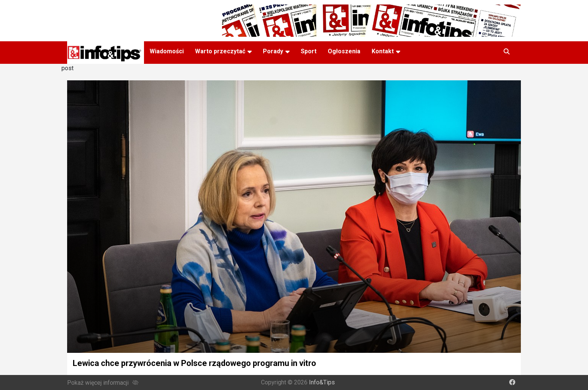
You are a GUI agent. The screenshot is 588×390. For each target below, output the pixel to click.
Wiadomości (167, 51)
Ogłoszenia (344, 51)
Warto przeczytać (220, 51)
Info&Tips (322, 382)
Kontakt (383, 51)
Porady (273, 51)
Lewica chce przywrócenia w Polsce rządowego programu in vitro (194, 363)
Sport (309, 51)
